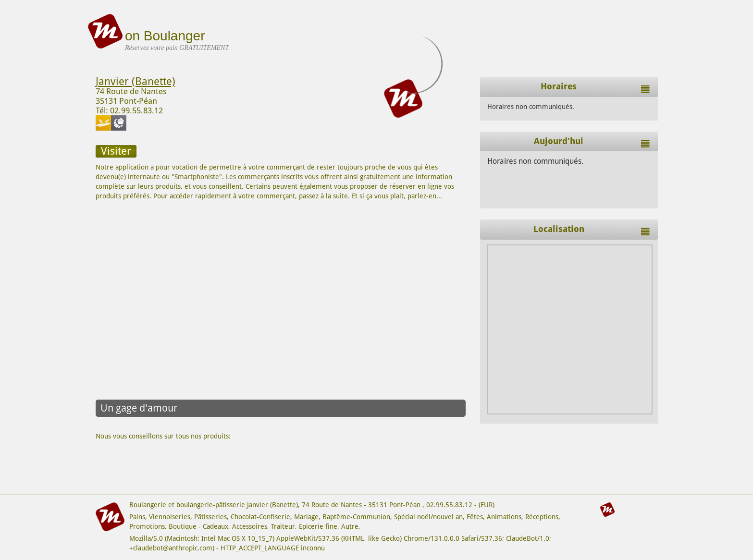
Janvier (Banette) (136, 81)
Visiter (116, 151)
